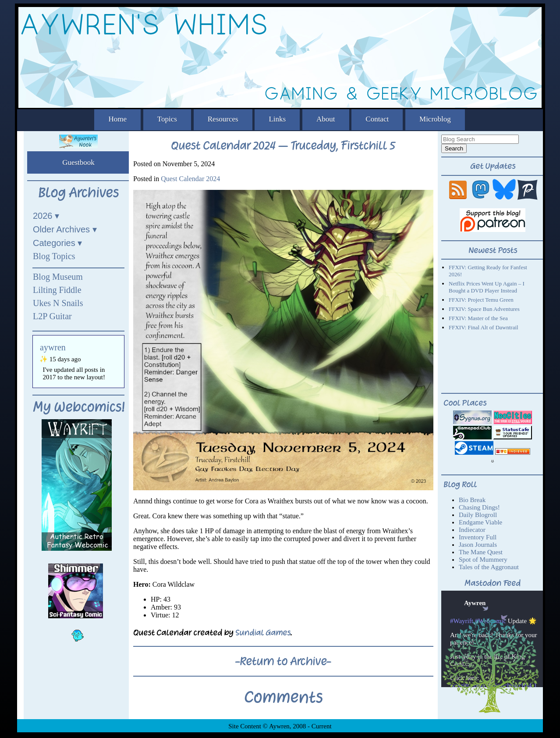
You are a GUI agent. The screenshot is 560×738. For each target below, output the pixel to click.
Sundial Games (263, 633)
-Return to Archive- (283, 661)
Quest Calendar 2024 (190, 179)
